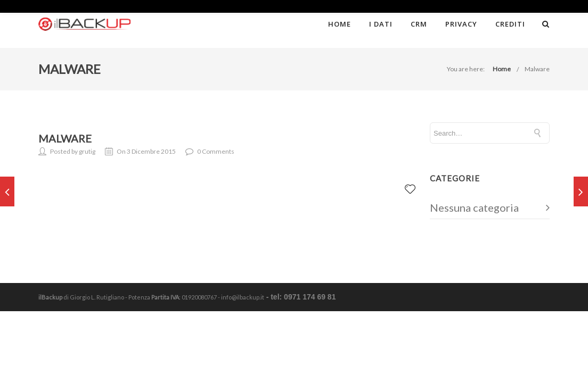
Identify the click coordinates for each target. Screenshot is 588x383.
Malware (537, 69)
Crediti (510, 24)
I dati (381, 24)
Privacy (461, 24)
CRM (419, 24)
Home (340, 24)
